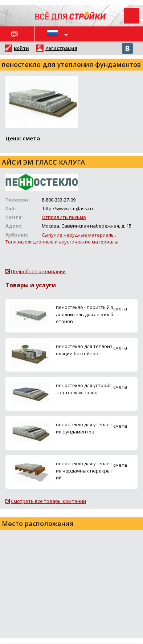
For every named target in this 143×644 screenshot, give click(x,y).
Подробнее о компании (38, 271)
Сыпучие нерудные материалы (78, 235)
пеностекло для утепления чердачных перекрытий (85, 470)
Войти (21, 48)
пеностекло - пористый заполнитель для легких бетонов (85, 314)
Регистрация (61, 48)
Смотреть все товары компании (48, 501)
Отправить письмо (64, 217)
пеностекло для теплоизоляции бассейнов (84, 350)
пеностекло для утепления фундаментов (84, 428)
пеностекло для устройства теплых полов (84, 389)
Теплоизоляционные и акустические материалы (62, 242)
